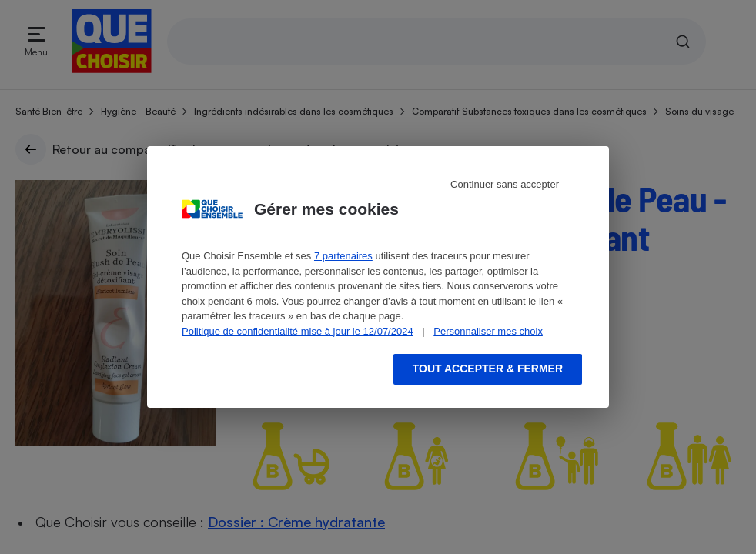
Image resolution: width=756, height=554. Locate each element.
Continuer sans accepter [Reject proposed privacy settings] (505, 184)
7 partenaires (343, 256)
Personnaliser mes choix (488, 331)
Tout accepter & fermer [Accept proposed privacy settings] (488, 369)
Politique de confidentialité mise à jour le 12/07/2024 (298, 331)
